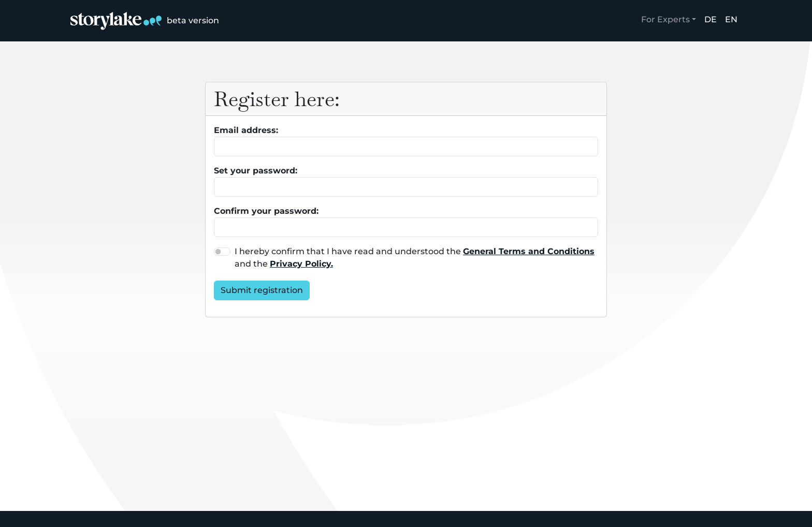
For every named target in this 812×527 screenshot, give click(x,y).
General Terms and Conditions (529, 251)
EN (731, 19)
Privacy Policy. (301, 264)
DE (711, 19)
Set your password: (256, 171)
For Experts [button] (665, 19)
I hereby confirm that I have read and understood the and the (415, 258)
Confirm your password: (266, 211)
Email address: (246, 130)
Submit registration (262, 290)
